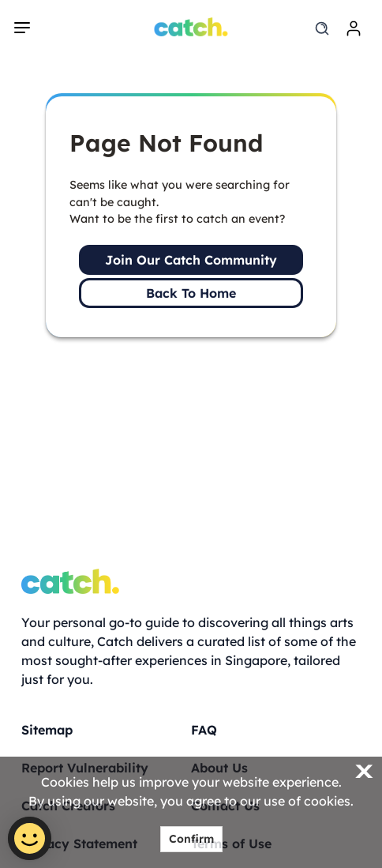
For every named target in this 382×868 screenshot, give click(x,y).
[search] (322, 28)
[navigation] (22, 28)
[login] (354, 28)
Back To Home (191, 293)
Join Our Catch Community (191, 260)
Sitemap (47, 730)
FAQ (204, 730)
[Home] (191, 27)
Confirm (191, 839)
